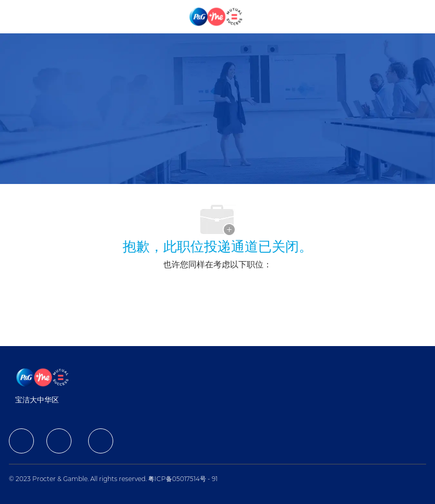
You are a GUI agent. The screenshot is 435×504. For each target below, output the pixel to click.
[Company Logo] (216, 16)
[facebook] (21, 441)
